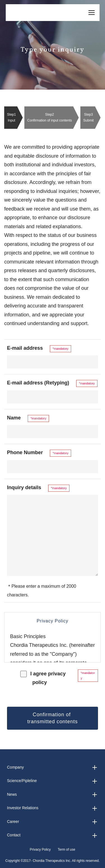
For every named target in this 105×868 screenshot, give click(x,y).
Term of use (66, 850)
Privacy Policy (40, 850)
